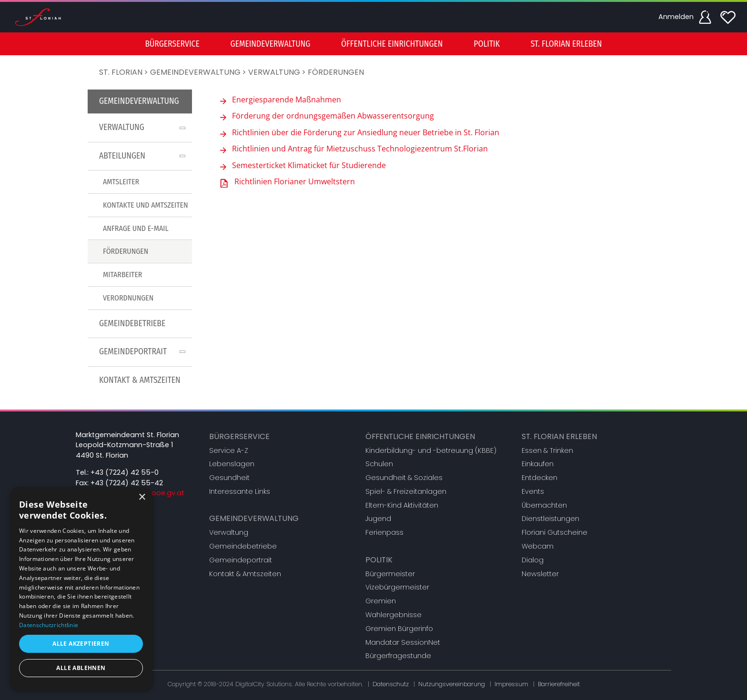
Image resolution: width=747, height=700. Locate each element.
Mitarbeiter (123, 275)
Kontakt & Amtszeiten (140, 380)
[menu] (373, 44)
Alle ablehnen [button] (81, 668)
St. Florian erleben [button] (566, 44)
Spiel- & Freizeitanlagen (406, 491)
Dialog (533, 560)
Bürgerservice (239, 436)
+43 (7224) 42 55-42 (127, 483)
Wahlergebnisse (394, 615)
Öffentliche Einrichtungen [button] (392, 44)
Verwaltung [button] (144, 127)
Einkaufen (538, 464)
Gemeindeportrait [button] (144, 352)
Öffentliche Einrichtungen (420, 436)
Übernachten (544, 505)
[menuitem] (172, 44)
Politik (379, 560)
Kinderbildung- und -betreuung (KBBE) (431, 450)
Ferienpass (384, 532)
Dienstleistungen (550, 519)
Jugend (378, 519)
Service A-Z (229, 450)
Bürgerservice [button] (172, 44)
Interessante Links (240, 491)
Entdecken (540, 478)
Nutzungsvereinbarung (452, 684)
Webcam (538, 546)
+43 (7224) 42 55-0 (125, 472)
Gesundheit (229, 478)
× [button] (142, 497)
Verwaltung (274, 72)
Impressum (511, 684)
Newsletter (540, 574)
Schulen (379, 464)
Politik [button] (487, 44)
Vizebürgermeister (397, 587)
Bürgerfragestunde (398, 656)
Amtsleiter (121, 182)
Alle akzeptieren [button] (81, 644)
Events (533, 491)
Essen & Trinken (547, 450)
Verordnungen (128, 298)
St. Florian (121, 72)
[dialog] (81, 589)
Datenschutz (391, 684)
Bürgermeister (390, 574)
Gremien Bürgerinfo (399, 629)
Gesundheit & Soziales (404, 478)
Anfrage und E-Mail (136, 228)
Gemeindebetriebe (132, 324)
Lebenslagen (232, 464)
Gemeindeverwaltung (195, 72)
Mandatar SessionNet (403, 642)
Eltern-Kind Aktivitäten (402, 505)
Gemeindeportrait (241, 560)
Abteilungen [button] (144, 156)
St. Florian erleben (559, 436)
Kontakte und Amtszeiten (146, 205)
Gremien (381, 601)
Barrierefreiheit (559, 684)
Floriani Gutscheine (555, 532)
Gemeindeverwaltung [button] (271, 44)
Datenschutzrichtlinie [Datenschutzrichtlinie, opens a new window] (49, 625)
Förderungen (336, 72)
